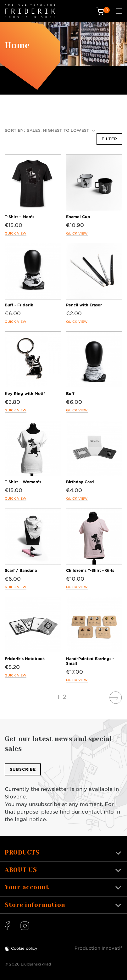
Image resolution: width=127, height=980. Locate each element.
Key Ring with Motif (25, 394)
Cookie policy (24, 948)
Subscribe (23, 769)
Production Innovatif (98, 948)
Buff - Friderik (19, 305)
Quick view (16, 233)
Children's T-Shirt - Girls (90, 570)
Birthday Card (80, 482)
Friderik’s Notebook (25, 659)
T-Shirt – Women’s (23, 482)
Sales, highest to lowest (61, 130)
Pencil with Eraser (84, 305)
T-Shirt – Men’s (19, 217)
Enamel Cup (78, 217)
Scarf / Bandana (21, 570)
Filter (109, 139)
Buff (70, 394)
